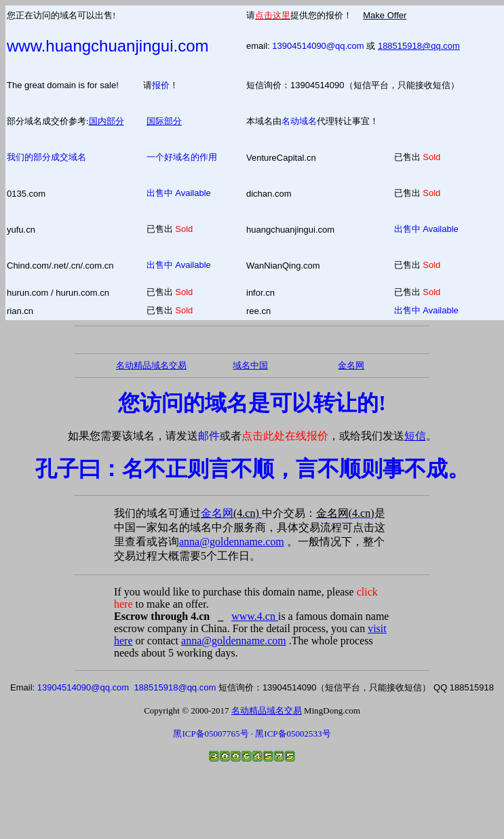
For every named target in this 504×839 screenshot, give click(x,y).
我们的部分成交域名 (46, 157)
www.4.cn (255, 616)
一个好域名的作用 (182, 157)
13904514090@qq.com (318, 46)
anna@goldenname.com (232, 542)
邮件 (209, 436)
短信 (415, 436)
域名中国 (250, 365)
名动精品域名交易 (151, 365)
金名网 (231, 513)
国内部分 (106, 121)
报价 (161, 85)
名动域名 (299, 121)
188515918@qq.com (419, 46)
